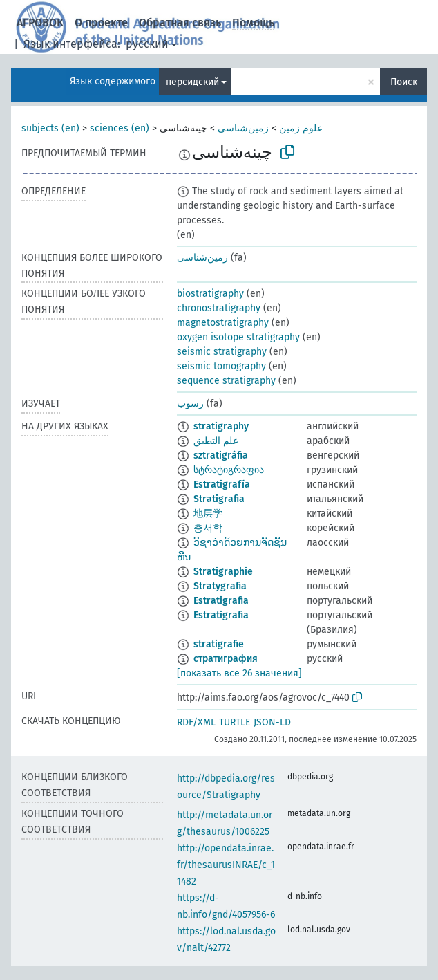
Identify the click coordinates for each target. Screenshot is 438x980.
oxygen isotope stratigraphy (238, 337)
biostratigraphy (210, 294)
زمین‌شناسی (243, 128)
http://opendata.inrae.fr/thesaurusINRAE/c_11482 (226, 865)
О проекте (101, 22)
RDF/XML (196, 722)
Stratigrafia (219, 499)
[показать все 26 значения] (239, 673)
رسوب (190, 404)
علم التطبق (216, 441)
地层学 (208, 514)
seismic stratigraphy (222, 352)
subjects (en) (50, 128)
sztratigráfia (221, 455)
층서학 (208, 528)
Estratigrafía (222, 484)
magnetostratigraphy (223, 323)
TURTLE (235, 722)
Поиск (404, 82)
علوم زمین (301, 128)
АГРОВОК (40, 22)
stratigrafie (219, 644)
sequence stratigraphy (226, 381)
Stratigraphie (223, 572)
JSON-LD (272, 722)
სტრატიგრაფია (229, 470)
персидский (192, 82)
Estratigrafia (221, 601)
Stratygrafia (220, 586)
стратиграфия (226, 659)
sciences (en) (120, 128)
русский (147, 44)
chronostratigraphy (219, 308)
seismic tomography (221, 366)
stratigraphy (221, 426)
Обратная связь (180, 22)
